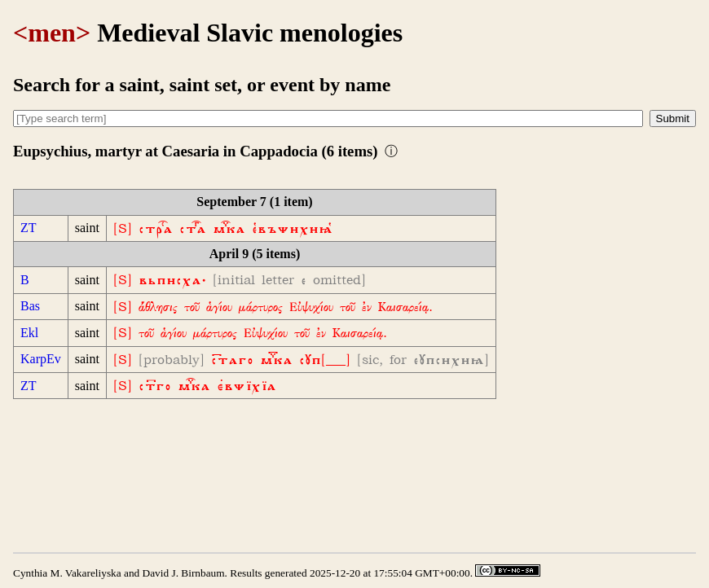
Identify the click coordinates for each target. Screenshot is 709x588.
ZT (29, 228)
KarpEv (41, 359)
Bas (30, 306)
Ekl (29, 333)
